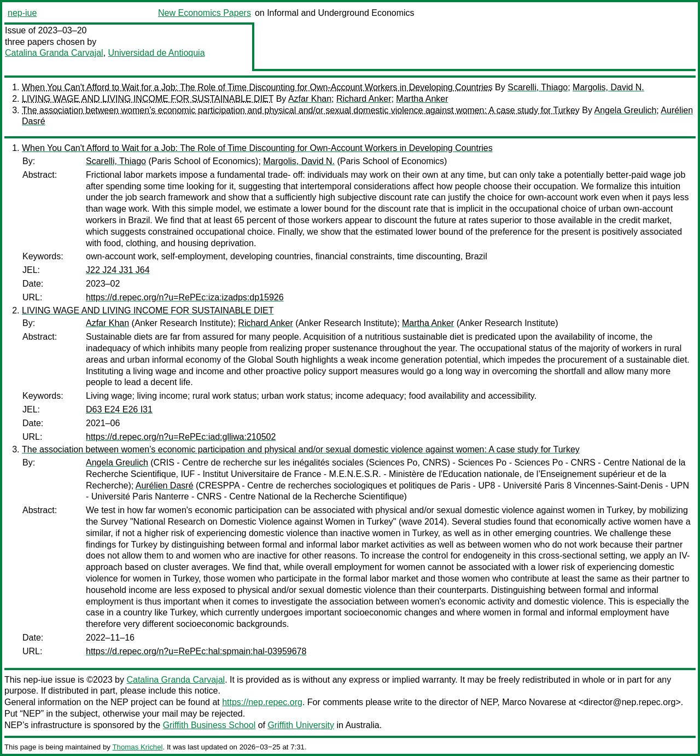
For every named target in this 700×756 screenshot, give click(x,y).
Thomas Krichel (137, 747)
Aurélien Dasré (165, 485)
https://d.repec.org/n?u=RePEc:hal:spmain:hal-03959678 (196, 651)
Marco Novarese (534, 702)
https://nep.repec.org (262, 702)
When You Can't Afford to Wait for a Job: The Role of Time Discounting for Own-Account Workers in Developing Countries (257, 87)
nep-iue (22, 13)
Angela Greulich (626, 110)
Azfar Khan (310, 99)
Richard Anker (364, 99)
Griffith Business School (209, 725)
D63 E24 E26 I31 (119, 409)
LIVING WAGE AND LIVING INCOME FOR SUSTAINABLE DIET (148, 99)
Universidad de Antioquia (157, 53)
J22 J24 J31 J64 (118, 270)
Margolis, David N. (608, 87)
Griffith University (301, 725)
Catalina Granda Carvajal (54, 53)
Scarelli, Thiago (538, 87)
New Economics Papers (205, 13)
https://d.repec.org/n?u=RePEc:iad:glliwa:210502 (181, 437)
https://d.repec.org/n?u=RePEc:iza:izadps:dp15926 (185, 297)
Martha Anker (422, 99)
